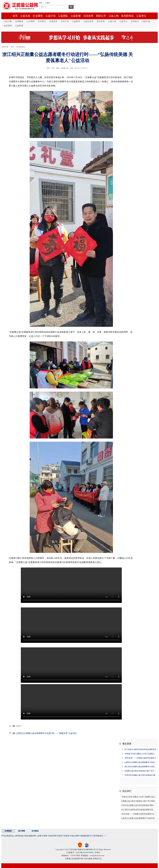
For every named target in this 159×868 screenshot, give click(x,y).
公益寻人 (123, 21)
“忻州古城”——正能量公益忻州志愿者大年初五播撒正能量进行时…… (140, 758)
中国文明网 (74, 836)
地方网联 (22, 831)
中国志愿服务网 (30, 836)
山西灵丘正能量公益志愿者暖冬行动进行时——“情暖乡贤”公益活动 (46, 733)
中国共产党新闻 (63, 836)
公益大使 (112, 21)
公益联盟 (19, 26)
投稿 (41, 3)
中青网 (45, 836)
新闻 (42, 7)
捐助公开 (101, 16)
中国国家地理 (84, 836)
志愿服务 (19, 21)
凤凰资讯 (99, 836)
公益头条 (25, 16)
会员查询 (8, 26)
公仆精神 (31, 21)
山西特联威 (19, 836)
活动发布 (88, 16)
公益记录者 (88, 21)
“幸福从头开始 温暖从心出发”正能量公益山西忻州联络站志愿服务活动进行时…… (140, 754)
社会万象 (8, 21)
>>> (105, 836)
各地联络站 (127, 16)
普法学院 (101, 21)
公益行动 (50, 16)
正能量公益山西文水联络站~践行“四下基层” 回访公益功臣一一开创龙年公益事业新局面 (140, 771)
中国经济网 (52, 836)
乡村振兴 (135, 21)
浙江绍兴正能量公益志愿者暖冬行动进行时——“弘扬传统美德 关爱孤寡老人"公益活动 (140, 767)
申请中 (98, 853)
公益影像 (76, 16)
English (48, 3)
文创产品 (65, 21)
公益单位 (141, 16)
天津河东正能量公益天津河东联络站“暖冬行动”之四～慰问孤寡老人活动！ (140, 775)
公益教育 (76, 21)
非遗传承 (53, 21)
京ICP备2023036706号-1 (85, 853)
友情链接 (8, 831)
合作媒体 (35, 831)
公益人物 (114, 16)
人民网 (39, 836)
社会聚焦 (38, 16)
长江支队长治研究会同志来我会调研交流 (139, 749)
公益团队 (63, 16)
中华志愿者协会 (7, 836)
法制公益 (146, 21)
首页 (15, 16)
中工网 (93, 836)
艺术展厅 (42, 21)
